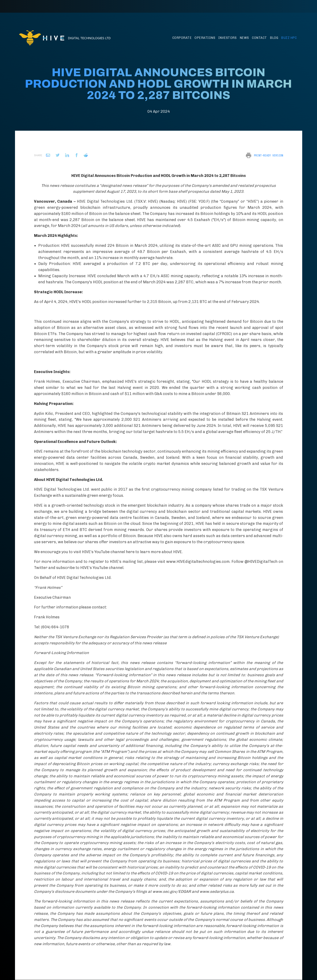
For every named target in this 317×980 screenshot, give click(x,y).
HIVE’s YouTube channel (102, 568)
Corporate (182, 38)
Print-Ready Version (268, 155)
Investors (228, 38)
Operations (205, 38)
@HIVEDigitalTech (261, 562)
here (131, 552)
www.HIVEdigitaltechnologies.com (198, 562)
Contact (259, 38)
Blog (274, 38)
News (244, 38)
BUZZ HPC (289, 38)
